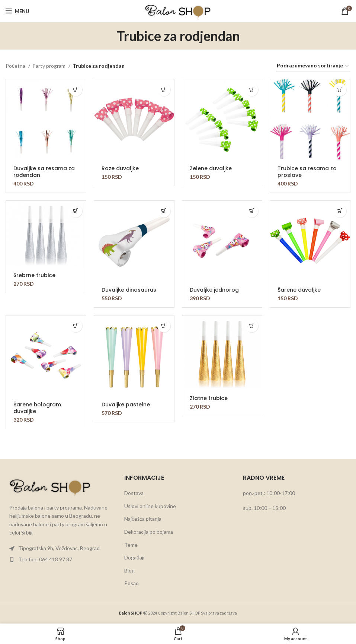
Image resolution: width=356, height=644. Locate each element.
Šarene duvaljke (299, 290)
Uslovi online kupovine (150, 506)
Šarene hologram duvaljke (37, 408)
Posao (132, 583)
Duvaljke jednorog (214, 290)
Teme (131, 545)
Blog (129, 570)
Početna (16, 66)
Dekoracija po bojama (149, 532)
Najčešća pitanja (143, 519)
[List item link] (59, 548)
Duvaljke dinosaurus (129, 290)
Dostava (134, 493)
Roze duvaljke (120, 168)
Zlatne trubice (209, 398)
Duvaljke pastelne (126, 405)
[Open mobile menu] (17, 11)
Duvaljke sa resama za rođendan (44, 172)
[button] (76, 90)
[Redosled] (313, 66)
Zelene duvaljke (211, 168)
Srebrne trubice (34, 275)
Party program (49, 66)
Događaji (134, 557)
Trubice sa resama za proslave (307, 172)
